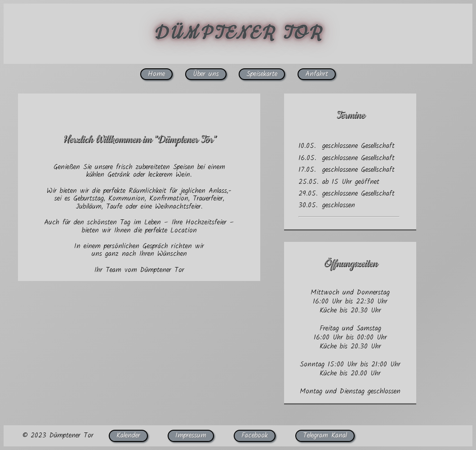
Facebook (255, 435)
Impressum (191, 435)
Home (156, 74)
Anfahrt (317, 74)
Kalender (128, 435)
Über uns (206, 74)
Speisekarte (262, 74)
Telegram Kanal (325, 435)
